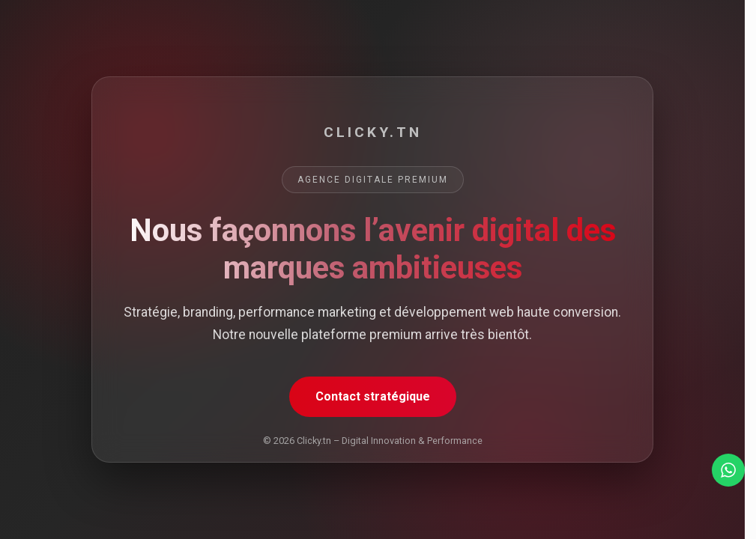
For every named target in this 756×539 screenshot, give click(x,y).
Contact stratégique (373, 396)
